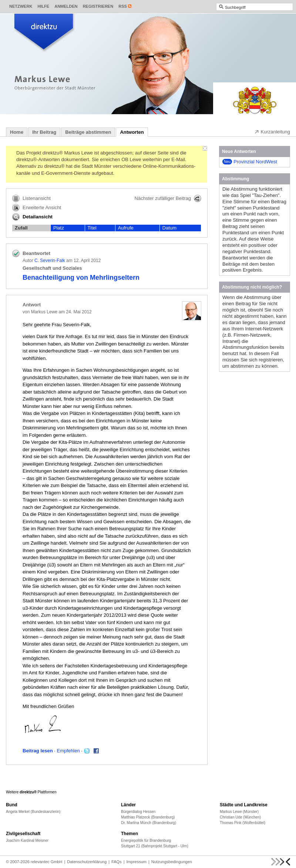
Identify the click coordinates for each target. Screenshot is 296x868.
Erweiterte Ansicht (37, 208)
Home (17, 132)
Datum (169, 228)
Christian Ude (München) (240, 817)
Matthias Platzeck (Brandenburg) (148, 817)
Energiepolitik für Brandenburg (146, 840)
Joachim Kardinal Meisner (27, 840)
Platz (59, 228)
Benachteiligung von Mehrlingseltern (81, 278)
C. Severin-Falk (50, 261)
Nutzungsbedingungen (172, 862)
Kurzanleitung (272, 132)
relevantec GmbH (47, 862)
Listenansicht (31, 198)
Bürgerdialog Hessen (138, 812)
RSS (123, 6)
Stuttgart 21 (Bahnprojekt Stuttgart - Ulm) (155, 846)
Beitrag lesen (38, 751)
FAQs (117, 862)
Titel (92, 228)
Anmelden (66, 6)
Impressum (137, 862)
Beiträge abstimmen (88, 132)
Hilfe (43, 6)
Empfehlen (68, 751)
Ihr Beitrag (44, 132)
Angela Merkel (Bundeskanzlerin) (33, 812)
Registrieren (98, 6)
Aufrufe (126, 228)
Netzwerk (21, 6)
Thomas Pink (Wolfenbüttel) (243, 823)
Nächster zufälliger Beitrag (168, 198)
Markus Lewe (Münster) (239, 812)
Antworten (132, 132)
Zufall (21, 228)
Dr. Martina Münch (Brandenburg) (149, 823)
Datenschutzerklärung (87, 862)
